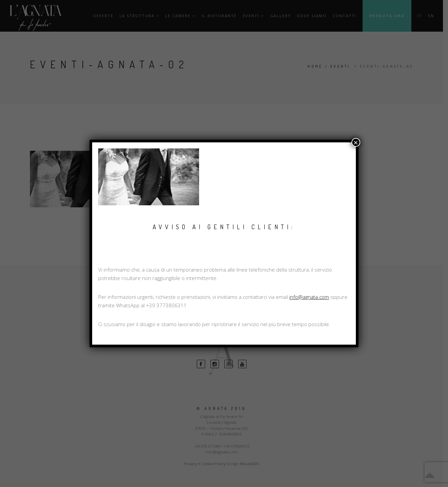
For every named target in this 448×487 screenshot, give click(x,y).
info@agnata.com (309, 297)
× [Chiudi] (356, 142)
